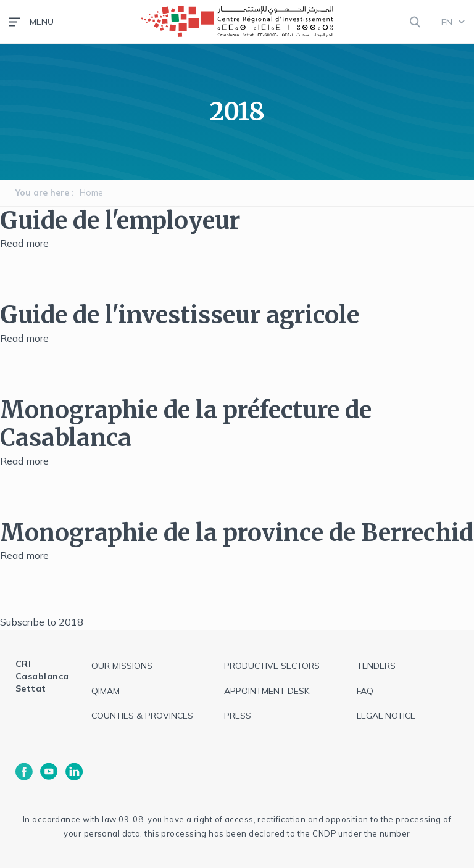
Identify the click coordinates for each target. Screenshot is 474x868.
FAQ (365, 691)
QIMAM (106, 691)
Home (91, 192)
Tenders (376, 666)
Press (238, 716)
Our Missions (122, 666)
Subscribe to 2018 (42, 622)
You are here (42, 192)
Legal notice (386, 716)
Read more (24, 243)
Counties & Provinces (142, 716)
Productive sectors (272, 666)
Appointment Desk (267, 691)
